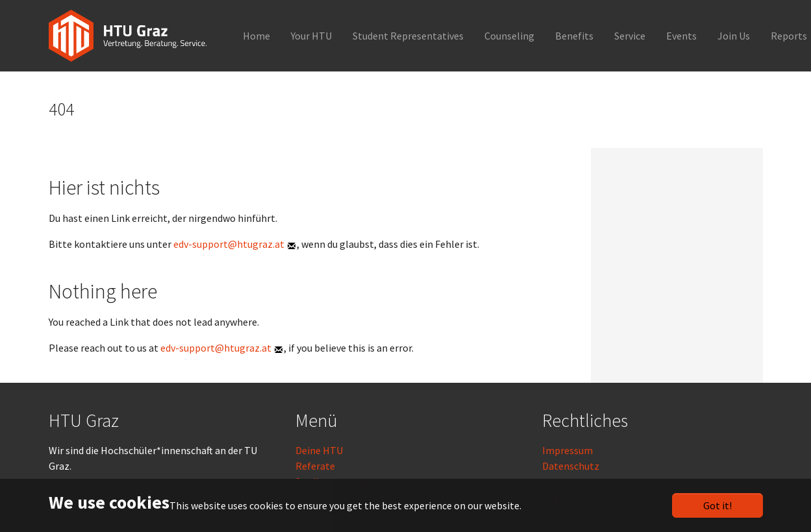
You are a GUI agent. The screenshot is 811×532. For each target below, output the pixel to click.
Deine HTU (319, 450)
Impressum (568, 450)
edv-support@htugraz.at (229, 244)
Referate (315, 466)
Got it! (717, 505)
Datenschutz (571, 466)
